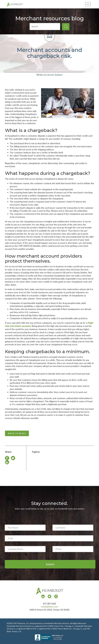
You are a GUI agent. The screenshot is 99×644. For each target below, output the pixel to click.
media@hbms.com (49, 607)
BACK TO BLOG (17, 433)
